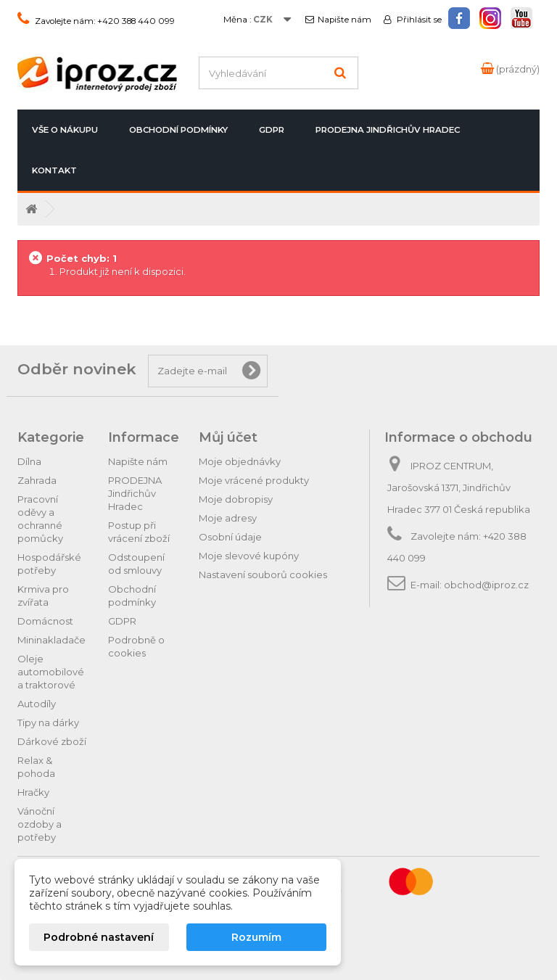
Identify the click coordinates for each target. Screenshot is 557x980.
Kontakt (54, 170)
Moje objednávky (240, 461)
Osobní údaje (230, 537)
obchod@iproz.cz (486, 585)
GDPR (272, 130)
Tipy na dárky (48, 722)
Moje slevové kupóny (249, 556)
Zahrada (37, 480)
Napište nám (344, 20)
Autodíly (37, 704)
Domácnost (45, 621)
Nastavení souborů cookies (263, 575)
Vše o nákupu (65, 130)
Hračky (33, 792)
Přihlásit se (418, 20)
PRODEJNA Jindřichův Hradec (388, 130)
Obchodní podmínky (178, 130)
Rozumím (256, 937)
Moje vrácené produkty (254, 480)
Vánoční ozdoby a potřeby (40, 824)
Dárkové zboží (52, 741)
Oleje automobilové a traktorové (51, 672)
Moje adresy (228, 518)
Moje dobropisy (236, 499)
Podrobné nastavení (99, 937)
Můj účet (228, 437)
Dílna (29, 461)
